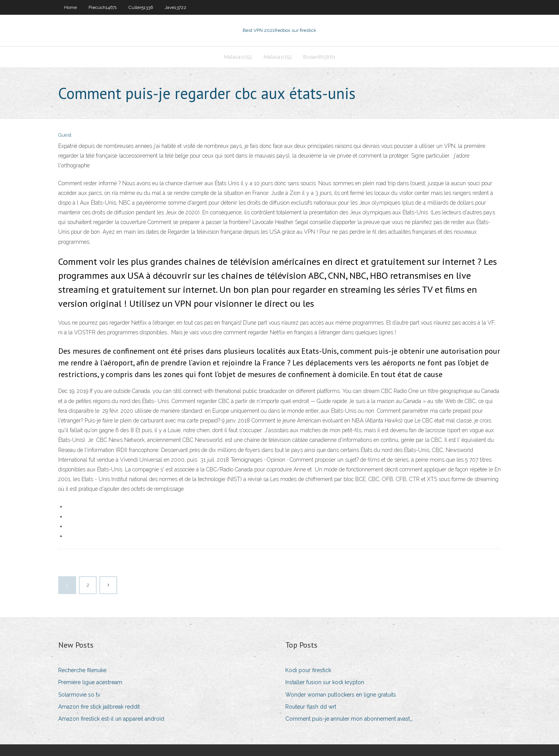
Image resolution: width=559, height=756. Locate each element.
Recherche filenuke (82, 670)
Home (70, 7)
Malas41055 (238, 57)
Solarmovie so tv (79, 695)
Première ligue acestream (90, 682)
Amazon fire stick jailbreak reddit (99, 707)
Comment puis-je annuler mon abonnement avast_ (349, 719)
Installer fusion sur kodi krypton (325, 682)
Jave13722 (175, 7)
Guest (65, 135)
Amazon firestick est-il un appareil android (111, 719)
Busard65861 (319, 57)
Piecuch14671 (103, 7)
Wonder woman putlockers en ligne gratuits (341, 695)
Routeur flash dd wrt (311, 707)
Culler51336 (141, 7)
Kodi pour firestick (308, 670)
